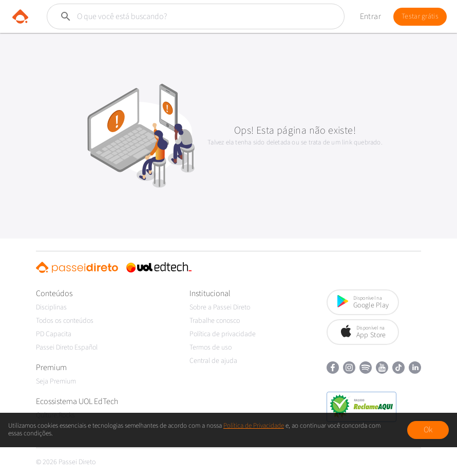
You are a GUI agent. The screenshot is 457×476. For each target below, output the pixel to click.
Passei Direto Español (67, 347)
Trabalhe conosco (215, 321)
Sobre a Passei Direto (220, 307)
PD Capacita (54, 334)
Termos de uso (211, 347)
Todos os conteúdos (65, 321)
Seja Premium (56, 381)
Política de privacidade (223, 334)
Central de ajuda (213, 361)
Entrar (370, 16)
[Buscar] (182, 16)
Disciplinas (51, 307)
